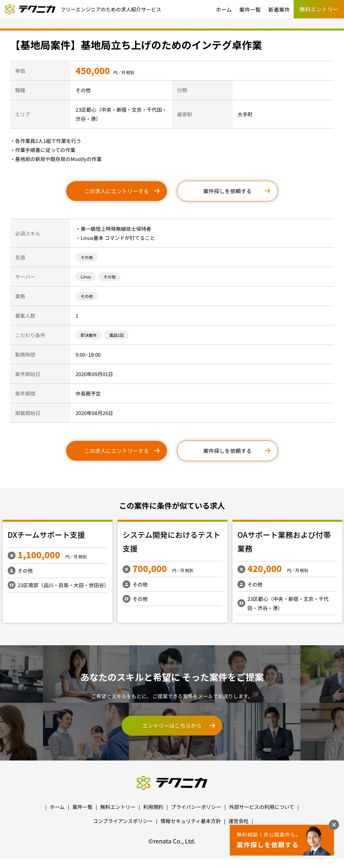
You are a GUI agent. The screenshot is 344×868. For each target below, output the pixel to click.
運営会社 (239, 821)
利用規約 (153, 807)
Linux (86, 277)
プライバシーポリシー (196, 807)
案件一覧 (250, 9)
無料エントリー (118, 807)
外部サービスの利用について (262, 807)
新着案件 (279, 9)
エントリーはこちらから (172, 725)
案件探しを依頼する (227, 191)
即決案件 (89, 335)
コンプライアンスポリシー (123, 821)
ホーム (224, 9)
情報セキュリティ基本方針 (191, 821)
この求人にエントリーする (117, 191)
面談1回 (117, 335)
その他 (87, 257)
